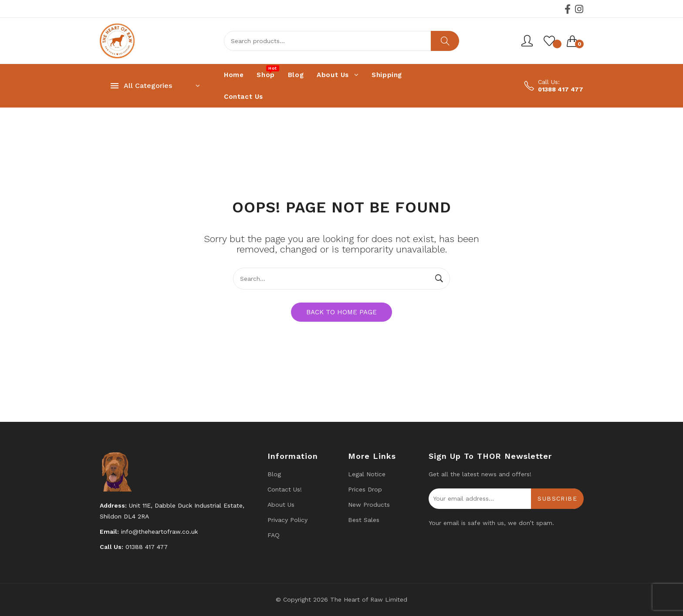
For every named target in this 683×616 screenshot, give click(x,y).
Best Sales (364, 520)
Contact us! (285, 489)
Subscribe (557, 498)
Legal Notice (367, 474)
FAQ (274, 535)
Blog (274, 474)
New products (369, 505)
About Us (281, 505)
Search (445, 41)
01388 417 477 (561, 89)
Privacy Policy (287, 520)
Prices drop (365, 489)
